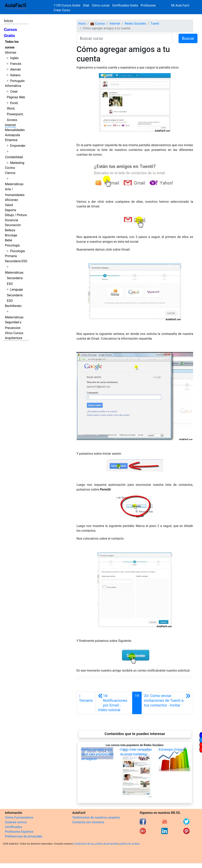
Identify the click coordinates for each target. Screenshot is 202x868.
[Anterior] (114, 703)
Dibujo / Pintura (16, 215)
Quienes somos (16, 822)
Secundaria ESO (16, 261)
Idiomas (11, 53)
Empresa (11, 140)
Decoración (13, 225)
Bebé (8, 240)
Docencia (11, 220)
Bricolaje (11, 235)
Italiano (15, 75)
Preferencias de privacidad (24, 836)
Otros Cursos (14, 333)
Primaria (11, 256)
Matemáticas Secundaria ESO (14, 278)
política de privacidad (106, 844)
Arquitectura (14, 338)
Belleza (10, 230)
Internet (10, 125)
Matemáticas (14, 184)
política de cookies (130, 844)
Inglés (14, 58)
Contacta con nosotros (88, 822)
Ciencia (10, 173)
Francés (16, 64)
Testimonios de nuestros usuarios (96, 817)
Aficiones (11, 200)
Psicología (12, 245)
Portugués (17, 81)
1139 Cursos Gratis (67, 5)
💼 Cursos (98, 24)
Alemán (15, 69)
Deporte (11, 210)
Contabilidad (14, 157)
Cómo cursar (101, 5)
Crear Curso (62, 10)
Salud (9, 205)
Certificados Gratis (125, 5)
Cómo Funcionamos (19, 817)
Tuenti (155, 24)
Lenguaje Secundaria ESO (15, 295)
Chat (86, 5)
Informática (13, 86)
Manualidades (15, 130)
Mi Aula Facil (180, 5)
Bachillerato (13, 306)
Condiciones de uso (84, 844)
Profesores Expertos (19, 832)
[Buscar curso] (125, 38)
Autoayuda (12, 135)
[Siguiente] (167, 703)
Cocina (10, 168)
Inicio (8, 21)
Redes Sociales (135, 24)
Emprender (18, 146)
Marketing (17, 163)
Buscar (188, 38)
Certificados (13, 827)
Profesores (148, 5)
